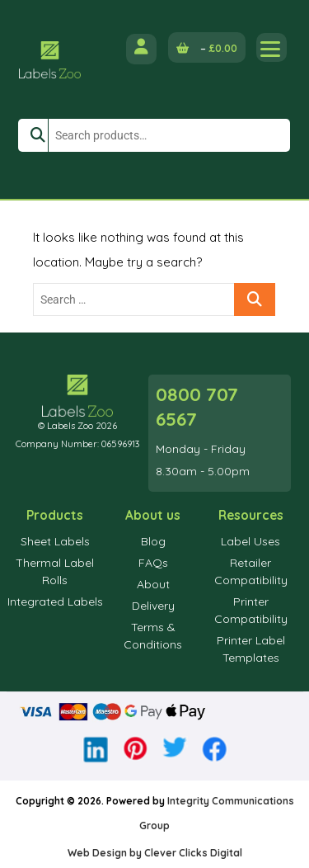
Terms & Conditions (153, 636)
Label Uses (250, 541)
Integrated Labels (55, 601)
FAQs (153, 563)
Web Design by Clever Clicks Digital (155, 853)
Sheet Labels (55, 541)
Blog (153, 541)
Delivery (153, 606)
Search (33, 135)
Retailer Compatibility (251, 571)
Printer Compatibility (251, 610)
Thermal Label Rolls (55, 571)
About (153, 584)
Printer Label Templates (251, 649)
